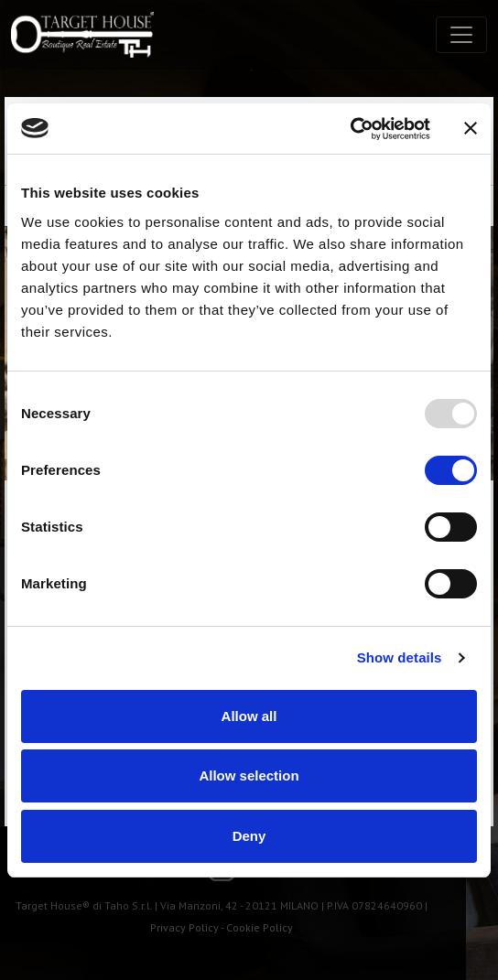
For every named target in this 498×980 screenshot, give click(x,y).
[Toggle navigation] (461, 35)
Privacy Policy (184, 927)
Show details (400, 657)
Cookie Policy (260, 927)
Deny (249, 836)
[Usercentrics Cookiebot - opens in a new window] (350, 129)
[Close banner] (471, 128)
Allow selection (249, 775)
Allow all (249, 716)
